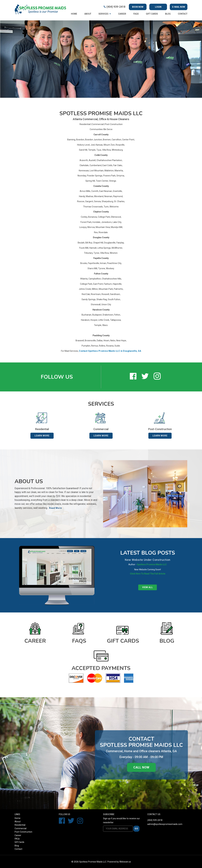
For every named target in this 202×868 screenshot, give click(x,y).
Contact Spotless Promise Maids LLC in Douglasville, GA (110, 351)
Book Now (138, 7)
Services (103, 14)
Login (158, 7)
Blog (168, 14)
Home (74, 14)
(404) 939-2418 (116, 7)
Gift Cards (19, 842)
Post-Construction (114, 124)
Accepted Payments (101, 668)
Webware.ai (125, 862)
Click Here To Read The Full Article (148, 574)
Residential (85, 124)
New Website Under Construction (148, 560)
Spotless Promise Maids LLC (93, 862)
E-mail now (179, 7)
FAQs (136, 14)
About (88, 14)
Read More (55, 508)
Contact (183, 14)
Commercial (98, 124)
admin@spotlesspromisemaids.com (165, 824)
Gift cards (152, 14)
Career (122, 14)
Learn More (42, 436)
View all (148, 587)
